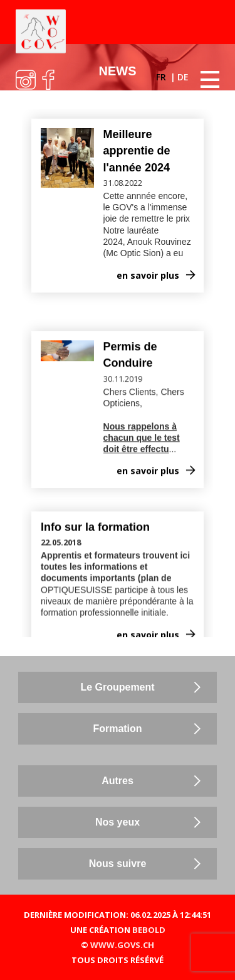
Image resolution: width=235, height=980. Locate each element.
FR (162, 77)
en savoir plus (148, 275)
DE (183, 77)
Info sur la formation (95, 503)
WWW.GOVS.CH (122, 945)
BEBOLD (149, 930)
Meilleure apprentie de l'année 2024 (137, 151)
